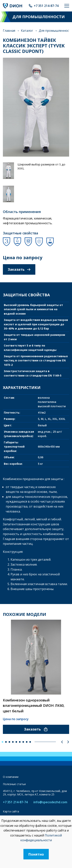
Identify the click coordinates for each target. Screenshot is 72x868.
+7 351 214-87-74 (46, 6)
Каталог (27, 31)
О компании (11, 777)
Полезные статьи (14, 784)
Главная (9, 31)
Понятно (36, 854)
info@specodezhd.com (50, 802)
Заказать (19, 269)
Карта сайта (11, 811)
